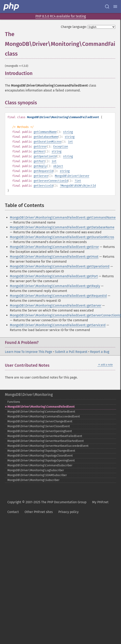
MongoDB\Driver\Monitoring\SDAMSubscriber (37, 475)
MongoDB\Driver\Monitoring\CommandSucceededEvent (44, 417)
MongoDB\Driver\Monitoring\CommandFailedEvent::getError (54, 247)
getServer (41, 176)
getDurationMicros (47, 142)
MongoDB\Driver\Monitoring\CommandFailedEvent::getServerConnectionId (65, 315)
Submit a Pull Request (71, 352)
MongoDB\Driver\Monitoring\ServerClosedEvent (39, 426)
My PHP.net (100, 502)
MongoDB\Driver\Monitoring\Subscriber (33, 480)
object (58, 166)
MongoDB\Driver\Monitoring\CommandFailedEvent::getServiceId (58, 325)
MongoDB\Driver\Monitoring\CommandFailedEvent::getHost (54, 257)
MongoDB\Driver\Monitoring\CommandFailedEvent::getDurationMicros (62, 237)
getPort (39, 161)
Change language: (74, 27)
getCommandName (45, 132)
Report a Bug (100, 352)
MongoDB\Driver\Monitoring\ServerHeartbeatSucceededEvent (48, 446)
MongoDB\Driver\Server (72, 176)
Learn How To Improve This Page (29, 352)
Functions (14, 402)
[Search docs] (107, 7)
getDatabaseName (46, 137)
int (70, 142)
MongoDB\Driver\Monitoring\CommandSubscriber (40, 465)
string (68, 132)
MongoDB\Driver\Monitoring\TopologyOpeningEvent (41, 461)
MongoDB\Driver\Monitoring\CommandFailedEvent (41, 407)
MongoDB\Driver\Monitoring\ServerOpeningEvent (40, 431)
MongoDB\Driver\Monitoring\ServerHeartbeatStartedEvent (46, 441)
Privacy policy (68, 512)
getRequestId (43, 171)
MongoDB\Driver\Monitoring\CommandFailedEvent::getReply (55, 286)
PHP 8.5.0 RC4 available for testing (61, 16)
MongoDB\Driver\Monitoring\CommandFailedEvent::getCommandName (63, 217)
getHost (39, 151)
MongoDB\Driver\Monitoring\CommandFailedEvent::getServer (56, 305)
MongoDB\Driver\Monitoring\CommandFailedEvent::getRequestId (58, 296)
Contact (13, 512)
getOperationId (45, 156)
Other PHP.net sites (39, 512)
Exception (61, 147)
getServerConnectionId (51, 181)
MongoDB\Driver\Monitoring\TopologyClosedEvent (40, 456)
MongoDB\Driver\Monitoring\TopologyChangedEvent (41, 451)
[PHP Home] (11, 7)
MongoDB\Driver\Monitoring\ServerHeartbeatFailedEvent (45, 436)
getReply (40, 166)
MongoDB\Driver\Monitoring (29, 395)
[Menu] (115, 7)
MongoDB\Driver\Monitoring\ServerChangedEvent (40, 421)
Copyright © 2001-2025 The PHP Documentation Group (47, 502)
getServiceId (43, 186)
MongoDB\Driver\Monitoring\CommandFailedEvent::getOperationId (60, 266)
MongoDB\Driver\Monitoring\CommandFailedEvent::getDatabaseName (62, 227)
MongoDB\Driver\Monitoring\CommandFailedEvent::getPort (54, 276)
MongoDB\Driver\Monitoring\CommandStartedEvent (41, 412)
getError (40, 147)
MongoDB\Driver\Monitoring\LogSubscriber (36, 470)
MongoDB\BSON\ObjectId (79, 186)
